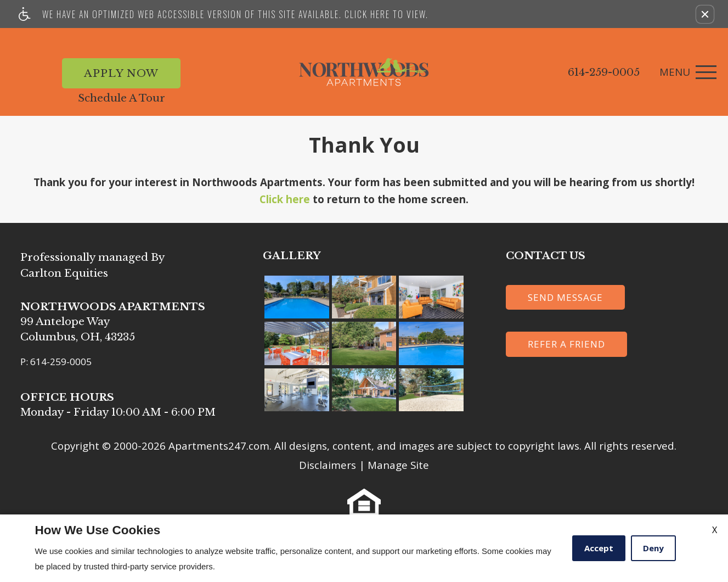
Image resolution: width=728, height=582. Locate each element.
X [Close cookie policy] (715, 530)
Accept (599, 548)
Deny (653, 548)
